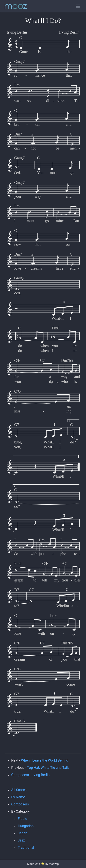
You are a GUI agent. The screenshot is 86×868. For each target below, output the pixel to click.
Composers (20, 804)
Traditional (26, 848)
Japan (23, 833)
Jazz (21, 840)
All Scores (19, 790)
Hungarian (26, 826)
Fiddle (22, 819)
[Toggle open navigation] (78, 6)
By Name (18, 797)
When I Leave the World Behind (45, 760)
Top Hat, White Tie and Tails (48, 768)
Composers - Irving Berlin (31, 775)
